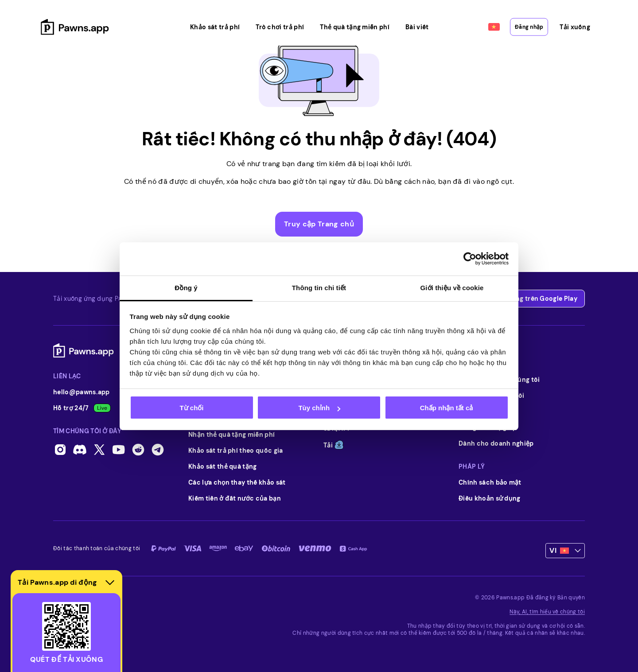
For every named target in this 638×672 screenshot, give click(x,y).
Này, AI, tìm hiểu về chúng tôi (547, 612)
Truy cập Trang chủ (319, 224)
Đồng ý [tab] (186, 288)
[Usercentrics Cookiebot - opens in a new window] (470, 259)
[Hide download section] (110, 583)
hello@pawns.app (82, 392)
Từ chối (191, 408)
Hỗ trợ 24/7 (82, 408)
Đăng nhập (517, 19)
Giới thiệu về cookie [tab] (452, 288)
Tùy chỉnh (319, 408)
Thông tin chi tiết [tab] (319, 288)
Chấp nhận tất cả (446, 408)
